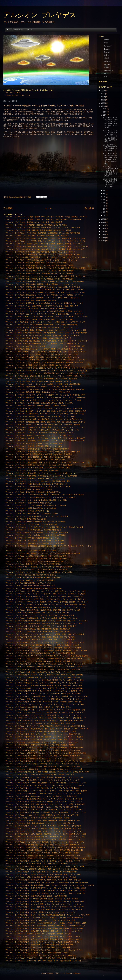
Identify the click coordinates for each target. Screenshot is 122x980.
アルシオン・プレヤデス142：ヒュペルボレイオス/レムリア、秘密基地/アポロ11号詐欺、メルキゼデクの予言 (44, 748)
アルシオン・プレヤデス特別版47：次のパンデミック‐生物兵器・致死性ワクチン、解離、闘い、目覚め (42, 853)
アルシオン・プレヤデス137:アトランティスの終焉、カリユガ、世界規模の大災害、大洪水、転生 (40, 723)
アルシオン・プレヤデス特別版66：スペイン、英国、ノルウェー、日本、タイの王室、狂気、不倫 (40, 920)
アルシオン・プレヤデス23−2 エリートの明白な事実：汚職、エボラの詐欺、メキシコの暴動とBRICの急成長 (45, 495)
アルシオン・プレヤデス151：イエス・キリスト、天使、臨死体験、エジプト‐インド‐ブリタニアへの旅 (42, 815)
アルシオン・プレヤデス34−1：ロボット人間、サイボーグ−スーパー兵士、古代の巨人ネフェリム (40, 433)
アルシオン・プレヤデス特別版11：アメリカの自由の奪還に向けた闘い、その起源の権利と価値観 (40, 653)
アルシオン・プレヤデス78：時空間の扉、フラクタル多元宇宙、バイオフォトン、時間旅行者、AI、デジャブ (44, 303)
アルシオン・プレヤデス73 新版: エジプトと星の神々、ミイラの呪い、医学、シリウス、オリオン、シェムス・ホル (46, 317)
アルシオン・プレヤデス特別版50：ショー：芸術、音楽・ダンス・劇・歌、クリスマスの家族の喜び (41, 872)
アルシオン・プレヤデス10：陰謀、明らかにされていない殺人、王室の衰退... (33, 564)
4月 (105, 206)
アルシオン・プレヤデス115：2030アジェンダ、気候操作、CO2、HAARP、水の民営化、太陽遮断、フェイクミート (47, 602)
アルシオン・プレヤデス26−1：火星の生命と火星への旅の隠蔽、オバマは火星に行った (36, 484)
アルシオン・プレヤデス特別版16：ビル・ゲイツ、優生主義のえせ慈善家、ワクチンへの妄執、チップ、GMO (45, 680)
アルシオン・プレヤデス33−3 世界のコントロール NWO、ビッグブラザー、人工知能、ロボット (40, 435)
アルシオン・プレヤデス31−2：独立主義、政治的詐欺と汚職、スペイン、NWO (34, 446)
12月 (105, 109)
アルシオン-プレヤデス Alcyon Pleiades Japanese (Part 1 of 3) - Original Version (34, 588)
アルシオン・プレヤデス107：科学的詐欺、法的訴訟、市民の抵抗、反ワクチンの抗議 (36, 225)
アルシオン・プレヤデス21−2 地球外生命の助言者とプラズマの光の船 (31, 508)
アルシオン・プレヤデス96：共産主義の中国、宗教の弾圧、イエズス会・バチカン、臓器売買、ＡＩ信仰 (43, 254)
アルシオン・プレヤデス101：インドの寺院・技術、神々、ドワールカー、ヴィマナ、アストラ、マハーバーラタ (45, 241)
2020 (103, 219)
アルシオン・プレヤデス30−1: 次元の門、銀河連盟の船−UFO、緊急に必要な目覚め (35, 460)
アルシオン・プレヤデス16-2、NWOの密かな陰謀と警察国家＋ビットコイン (33, 538)
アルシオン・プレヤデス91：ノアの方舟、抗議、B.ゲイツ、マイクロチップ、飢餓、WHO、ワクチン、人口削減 (45, 268)
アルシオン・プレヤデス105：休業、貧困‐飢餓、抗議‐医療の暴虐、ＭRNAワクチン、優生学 (38, 230)
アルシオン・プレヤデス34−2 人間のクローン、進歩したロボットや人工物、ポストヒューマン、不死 (42, 430)
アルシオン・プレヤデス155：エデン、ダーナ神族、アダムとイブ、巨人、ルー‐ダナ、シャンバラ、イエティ (44, 831)
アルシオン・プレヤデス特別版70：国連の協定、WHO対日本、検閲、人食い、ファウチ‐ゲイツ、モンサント (44, 931)
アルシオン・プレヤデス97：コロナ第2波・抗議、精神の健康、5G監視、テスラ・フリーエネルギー (41, 252)
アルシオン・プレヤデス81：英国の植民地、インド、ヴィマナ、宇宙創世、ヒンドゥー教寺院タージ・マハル (44, 295)
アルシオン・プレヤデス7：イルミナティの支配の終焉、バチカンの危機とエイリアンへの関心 (39, 572)
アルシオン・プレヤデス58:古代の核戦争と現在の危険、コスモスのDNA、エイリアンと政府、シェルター (43, 357)
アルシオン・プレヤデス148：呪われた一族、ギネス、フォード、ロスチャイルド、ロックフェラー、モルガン (45, 785)
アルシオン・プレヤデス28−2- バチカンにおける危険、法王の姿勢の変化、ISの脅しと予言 (38, 468)
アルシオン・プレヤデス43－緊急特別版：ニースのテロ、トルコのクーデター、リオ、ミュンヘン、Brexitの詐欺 (45, 398)
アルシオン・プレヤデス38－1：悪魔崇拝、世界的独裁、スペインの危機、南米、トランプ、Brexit (40, 416)
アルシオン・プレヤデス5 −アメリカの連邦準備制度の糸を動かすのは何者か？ (33, 578)
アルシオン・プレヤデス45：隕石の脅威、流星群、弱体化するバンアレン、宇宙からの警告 (38, 392)
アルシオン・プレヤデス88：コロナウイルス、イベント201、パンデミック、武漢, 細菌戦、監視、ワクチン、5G (45, 276)
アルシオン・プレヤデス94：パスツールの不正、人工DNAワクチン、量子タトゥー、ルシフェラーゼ (41, 260)
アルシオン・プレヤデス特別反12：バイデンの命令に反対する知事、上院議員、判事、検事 (38, 661)
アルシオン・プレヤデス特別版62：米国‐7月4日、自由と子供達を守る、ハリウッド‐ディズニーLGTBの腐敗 (44, 909)
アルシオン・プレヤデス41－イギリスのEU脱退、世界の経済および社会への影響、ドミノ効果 (39, 403)
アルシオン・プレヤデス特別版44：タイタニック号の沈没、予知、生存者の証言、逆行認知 (38, 818)
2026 (103, 91)
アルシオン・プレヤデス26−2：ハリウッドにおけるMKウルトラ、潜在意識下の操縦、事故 (38, 481)
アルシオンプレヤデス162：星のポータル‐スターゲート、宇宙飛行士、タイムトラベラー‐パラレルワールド (44, 855)
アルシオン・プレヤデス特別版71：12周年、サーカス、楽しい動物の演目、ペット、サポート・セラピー (43, 936)
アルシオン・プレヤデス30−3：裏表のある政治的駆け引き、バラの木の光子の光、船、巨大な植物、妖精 (43, 452)
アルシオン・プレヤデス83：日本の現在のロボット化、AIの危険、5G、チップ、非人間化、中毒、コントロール (45, 290)
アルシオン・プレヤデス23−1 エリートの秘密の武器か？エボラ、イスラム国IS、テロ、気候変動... (41, 497)
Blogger (77, 973)
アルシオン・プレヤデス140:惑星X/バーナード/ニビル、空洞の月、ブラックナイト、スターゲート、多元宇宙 (44, 737)
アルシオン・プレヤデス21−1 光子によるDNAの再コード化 (27, 511)
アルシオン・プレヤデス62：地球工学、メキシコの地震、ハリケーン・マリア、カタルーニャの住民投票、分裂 (45, 346)
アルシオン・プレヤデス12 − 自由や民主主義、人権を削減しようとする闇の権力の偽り (36, 559)
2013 (103, 241)
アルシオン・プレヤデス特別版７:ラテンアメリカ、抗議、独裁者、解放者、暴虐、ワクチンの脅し (40, 637)
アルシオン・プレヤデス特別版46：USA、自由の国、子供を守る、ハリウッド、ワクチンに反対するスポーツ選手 (46, 834)
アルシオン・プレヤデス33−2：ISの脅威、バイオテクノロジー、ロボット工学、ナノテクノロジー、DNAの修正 (45, 438)
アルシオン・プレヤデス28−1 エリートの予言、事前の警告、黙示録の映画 (32, 470)
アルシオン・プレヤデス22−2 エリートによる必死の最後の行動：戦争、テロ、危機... (36, 500)
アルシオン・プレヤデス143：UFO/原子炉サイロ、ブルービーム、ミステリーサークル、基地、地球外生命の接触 (46, 753)
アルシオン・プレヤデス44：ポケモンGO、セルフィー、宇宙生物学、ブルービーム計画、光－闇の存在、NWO (45, 395)
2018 (103, 225)
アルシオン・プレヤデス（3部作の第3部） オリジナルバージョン (29, 583)
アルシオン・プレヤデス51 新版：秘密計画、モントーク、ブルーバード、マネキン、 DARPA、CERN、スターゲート (47, 376)
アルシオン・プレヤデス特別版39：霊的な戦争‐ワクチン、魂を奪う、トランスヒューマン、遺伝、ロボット (44, 802)
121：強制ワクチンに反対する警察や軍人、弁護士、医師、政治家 (110, 148)
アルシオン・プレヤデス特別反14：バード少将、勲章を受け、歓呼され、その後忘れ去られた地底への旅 (43, 669)
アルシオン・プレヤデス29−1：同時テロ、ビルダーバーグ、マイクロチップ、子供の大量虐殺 (39, 465)
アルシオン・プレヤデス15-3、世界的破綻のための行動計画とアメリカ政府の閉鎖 (35, 543)
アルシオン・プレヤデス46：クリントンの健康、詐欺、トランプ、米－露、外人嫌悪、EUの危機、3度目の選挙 (45, 389)
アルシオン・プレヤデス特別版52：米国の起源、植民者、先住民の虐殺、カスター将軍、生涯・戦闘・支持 (43, 880)
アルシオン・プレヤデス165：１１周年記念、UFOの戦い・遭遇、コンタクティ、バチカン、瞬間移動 (42, 869)
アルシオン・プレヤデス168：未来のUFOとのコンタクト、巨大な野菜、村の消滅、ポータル (38, 934)
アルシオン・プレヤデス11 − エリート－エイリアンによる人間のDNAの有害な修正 (35, 561)
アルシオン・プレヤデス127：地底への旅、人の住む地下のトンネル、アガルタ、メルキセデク (39, 672)
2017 (103, 228)
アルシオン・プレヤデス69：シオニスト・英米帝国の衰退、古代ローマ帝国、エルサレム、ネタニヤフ (42, 327)
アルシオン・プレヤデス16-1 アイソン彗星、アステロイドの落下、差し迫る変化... (35, 541)
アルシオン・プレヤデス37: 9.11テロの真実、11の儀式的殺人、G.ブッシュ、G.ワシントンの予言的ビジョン (44, 419)
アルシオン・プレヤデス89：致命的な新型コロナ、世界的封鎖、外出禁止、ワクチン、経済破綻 (40, 273)
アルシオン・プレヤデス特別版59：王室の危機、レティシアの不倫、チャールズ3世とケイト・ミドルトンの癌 (45, 901)
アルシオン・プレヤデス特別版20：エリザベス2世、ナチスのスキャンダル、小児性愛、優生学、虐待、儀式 (44, 702)
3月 (105, 209)
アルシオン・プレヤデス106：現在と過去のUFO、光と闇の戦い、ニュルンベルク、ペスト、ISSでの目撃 (43, 227)
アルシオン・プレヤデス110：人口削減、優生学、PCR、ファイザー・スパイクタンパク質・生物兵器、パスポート (46, 217)
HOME (9, 30)
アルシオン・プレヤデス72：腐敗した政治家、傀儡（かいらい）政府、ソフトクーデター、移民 (40, 319)
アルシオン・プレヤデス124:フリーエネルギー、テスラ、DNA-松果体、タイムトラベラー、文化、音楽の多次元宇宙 (47, 656)
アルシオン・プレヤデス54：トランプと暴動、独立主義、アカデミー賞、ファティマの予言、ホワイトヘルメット (46, 368)
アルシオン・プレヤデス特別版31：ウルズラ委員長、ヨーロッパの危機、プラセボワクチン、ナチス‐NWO (43, 766)
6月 (105, 200)
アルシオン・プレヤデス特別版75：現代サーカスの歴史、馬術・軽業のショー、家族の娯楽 (38, 947)
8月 (105, 194)
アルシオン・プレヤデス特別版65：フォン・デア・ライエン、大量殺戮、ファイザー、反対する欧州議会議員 (44, 918)
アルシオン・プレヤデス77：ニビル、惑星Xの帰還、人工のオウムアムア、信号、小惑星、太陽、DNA (42, 306)
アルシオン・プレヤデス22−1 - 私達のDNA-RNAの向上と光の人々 (29, 503)
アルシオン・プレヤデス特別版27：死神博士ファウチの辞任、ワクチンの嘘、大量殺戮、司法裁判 (40, 745)
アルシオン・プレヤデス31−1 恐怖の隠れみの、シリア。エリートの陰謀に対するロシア (37, 449)
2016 (103, 231)
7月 (105, 197)
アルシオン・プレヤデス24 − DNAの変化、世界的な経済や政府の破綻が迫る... (33, 492)
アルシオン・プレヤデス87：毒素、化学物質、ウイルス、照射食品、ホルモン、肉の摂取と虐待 (40, 279)
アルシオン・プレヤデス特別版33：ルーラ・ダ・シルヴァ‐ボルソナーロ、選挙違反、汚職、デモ (40, 775)
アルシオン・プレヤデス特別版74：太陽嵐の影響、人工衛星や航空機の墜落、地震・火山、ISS (39, 945)
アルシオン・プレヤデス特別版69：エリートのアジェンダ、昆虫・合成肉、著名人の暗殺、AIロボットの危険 (44, 928)
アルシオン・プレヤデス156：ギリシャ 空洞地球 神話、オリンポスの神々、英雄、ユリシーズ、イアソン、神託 (45, 837)
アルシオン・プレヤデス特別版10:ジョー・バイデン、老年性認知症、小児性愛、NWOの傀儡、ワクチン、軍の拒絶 (46, 650)
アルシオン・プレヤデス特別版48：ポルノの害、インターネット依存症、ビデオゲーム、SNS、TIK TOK (43, 861)
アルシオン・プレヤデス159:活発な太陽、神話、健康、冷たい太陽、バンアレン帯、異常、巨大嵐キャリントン (45, 845)
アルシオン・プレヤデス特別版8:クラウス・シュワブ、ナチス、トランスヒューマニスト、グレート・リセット (45, 642)
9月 (105, 190)
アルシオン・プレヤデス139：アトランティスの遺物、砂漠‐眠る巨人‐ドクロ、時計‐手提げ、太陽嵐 (41, 731)
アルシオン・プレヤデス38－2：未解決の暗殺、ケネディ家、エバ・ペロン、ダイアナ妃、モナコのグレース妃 (45, 414)
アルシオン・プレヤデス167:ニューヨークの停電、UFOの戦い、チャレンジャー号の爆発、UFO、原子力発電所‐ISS (47, 882)
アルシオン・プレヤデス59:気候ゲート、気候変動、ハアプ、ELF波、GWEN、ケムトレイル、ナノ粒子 (42, 354)
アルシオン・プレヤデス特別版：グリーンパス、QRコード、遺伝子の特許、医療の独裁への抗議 (40, 615)
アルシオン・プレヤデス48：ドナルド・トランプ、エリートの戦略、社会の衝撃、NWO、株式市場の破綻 (43, 384)
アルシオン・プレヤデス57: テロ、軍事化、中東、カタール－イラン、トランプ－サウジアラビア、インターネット (46, 360)
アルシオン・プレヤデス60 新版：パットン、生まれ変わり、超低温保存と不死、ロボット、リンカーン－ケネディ (46, 352)
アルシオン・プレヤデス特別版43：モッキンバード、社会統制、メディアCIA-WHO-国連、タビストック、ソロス (46, 812)
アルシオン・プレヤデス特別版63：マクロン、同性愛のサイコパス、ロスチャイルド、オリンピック (41, 912)
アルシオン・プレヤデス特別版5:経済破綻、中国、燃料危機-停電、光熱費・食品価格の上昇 (38, 629)
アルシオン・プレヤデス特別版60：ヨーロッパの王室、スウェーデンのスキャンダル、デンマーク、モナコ (43, 904)
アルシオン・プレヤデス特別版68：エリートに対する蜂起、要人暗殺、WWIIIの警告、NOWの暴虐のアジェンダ (45, 926)
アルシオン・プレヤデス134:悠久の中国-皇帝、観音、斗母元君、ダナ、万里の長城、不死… (38, 707)
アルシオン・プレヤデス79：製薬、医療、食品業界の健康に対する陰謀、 (32, 300)
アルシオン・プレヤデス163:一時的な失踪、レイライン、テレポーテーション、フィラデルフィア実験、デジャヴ (46, 858)
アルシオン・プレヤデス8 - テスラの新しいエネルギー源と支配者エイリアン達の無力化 (37, 569)
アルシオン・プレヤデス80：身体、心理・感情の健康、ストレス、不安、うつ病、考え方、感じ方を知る (43, 298)
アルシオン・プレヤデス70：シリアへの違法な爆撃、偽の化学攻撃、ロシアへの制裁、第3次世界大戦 (42, 325)
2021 (103, 106)
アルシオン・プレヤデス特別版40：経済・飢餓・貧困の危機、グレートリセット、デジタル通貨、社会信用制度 (45, 804)
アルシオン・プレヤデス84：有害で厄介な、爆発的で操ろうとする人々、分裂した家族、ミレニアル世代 (43, 287)
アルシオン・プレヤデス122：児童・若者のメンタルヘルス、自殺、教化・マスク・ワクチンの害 (40, 640)
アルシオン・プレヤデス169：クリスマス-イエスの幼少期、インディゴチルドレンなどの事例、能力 (41, 955)
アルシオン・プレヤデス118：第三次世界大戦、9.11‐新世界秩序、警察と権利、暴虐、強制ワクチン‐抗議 (43, 610)
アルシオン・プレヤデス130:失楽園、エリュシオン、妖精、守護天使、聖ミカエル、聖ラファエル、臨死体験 (44, 688)
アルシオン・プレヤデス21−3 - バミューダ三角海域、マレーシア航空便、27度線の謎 (36, 505)
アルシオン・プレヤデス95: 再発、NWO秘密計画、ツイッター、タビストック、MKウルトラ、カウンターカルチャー (47, 257)
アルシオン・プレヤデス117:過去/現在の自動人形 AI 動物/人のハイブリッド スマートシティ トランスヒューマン (45, 607)
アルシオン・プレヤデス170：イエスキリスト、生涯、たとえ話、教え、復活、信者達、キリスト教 (41, 958)
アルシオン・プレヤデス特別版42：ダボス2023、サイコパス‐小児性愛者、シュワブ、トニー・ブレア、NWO (44, 810)
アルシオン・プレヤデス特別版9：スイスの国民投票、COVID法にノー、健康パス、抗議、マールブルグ (42, 645)
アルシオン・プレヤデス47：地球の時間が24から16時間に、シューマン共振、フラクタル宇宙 (39, 387)
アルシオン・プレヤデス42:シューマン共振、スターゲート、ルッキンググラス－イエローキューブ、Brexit (43, 400)
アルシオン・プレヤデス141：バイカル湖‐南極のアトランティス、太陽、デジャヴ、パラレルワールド (42, 742)
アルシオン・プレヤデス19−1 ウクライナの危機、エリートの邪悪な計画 (31, 524)
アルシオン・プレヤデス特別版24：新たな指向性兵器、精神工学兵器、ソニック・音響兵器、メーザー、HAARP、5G (47, 729)
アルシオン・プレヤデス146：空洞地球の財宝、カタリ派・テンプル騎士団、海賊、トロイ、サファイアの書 (44, 769)
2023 (103, 100)
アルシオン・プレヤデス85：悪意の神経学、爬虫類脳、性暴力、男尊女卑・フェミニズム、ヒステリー (42, 284)
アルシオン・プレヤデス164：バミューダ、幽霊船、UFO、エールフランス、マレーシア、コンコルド (42, 864)
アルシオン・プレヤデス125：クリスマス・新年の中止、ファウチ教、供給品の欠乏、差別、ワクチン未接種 (44, 659)
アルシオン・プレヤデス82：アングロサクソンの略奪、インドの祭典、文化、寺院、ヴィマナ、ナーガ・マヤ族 (45, 292)
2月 (105, 212)
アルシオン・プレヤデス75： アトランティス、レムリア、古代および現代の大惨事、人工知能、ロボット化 (44, 311)
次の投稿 (8, 208)
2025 (103, 94)
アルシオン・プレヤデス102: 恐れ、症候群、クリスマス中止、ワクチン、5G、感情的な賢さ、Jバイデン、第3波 (45, 238)
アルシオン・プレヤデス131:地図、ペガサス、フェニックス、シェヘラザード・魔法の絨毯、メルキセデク (43, 694)
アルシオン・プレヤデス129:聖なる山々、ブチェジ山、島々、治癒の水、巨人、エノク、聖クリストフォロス (44, 683)
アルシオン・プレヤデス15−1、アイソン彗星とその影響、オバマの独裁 (31, 551)
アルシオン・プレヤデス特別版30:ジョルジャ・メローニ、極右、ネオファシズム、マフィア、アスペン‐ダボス (45, 761)
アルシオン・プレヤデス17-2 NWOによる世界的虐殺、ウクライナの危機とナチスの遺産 (37, 532)
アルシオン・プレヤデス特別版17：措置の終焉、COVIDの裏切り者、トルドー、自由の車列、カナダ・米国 (44, 686)
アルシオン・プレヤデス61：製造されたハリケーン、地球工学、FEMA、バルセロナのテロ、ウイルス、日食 (44, 349)
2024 (103, 97)
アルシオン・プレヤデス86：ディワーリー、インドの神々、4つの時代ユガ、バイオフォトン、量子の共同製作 (45, 281)
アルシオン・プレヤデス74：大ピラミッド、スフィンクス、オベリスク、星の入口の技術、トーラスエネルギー (45, 314)
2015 (103, 235)
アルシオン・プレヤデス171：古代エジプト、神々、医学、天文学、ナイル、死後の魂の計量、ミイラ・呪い (44, 961)
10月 (105, 115)
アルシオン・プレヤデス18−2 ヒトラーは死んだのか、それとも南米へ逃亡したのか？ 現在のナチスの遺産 (44, 527)
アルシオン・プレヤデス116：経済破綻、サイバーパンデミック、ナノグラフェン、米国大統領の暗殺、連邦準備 (45, 605)
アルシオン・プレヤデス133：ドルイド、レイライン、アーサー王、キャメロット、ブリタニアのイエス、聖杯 (45, 704)
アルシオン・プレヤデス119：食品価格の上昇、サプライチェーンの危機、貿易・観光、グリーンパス (42, 618)
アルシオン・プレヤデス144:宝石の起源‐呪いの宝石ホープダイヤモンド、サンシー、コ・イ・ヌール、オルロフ (45, 758)
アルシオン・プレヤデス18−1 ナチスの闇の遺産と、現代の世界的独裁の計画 (33, 530)
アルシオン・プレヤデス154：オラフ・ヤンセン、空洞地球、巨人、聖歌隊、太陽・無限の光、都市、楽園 (43, 828)
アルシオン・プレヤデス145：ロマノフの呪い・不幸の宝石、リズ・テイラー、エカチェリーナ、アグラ (42, 764)
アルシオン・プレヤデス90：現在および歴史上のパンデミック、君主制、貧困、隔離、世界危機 (40, 271)
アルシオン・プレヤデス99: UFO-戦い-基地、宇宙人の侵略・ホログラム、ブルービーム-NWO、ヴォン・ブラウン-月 (47, 246)
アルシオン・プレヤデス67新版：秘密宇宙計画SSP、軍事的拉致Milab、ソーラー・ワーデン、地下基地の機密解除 (46, 333)
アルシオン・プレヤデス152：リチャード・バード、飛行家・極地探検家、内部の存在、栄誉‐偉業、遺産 (43, 820)
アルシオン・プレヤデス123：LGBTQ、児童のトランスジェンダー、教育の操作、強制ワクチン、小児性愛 (43, 648)
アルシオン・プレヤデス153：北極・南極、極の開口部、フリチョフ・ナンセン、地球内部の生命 (40, 823)
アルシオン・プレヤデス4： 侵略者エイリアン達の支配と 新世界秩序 (30, 580)
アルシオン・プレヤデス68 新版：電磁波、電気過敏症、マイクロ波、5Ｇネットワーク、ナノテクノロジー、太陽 (46, 330)
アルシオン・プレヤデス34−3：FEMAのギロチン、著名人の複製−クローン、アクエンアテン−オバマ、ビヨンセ (45, 427)
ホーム (49, 208)
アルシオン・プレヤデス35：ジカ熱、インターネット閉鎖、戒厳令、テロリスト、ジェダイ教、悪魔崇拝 (43, 425)
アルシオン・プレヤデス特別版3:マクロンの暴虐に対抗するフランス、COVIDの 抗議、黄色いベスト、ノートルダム (47, 621)
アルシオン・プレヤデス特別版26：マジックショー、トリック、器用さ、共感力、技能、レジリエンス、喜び (44, 739)
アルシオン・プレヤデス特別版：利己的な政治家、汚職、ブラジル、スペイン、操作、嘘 (37, 613)
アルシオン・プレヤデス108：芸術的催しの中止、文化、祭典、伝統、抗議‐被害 (34, 222)
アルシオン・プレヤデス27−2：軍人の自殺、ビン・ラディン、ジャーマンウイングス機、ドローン (40, 473)
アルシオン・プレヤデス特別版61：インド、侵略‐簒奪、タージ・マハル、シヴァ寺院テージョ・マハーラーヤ (45, 907)
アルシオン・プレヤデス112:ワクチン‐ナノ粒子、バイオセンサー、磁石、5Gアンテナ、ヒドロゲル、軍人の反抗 (45, 594)
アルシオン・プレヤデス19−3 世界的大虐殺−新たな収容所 (26, 519)
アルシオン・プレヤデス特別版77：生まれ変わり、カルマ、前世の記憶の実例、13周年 (36, 953)
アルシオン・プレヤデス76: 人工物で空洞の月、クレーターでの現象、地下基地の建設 (36, 308)
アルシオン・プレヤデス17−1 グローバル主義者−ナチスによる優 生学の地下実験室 (36, 535)
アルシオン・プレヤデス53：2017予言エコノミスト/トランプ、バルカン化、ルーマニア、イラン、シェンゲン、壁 (46, 371)
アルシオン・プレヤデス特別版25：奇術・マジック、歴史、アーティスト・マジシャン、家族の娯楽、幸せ (43, 734)
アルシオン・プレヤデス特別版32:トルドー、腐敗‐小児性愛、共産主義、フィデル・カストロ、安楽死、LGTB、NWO (47, 772)
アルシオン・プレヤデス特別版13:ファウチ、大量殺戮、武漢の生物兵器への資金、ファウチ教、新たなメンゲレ (45, 664)
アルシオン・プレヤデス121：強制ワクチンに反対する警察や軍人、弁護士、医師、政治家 (38, 632)
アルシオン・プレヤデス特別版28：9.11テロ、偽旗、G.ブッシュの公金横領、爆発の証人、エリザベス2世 (43, 750)
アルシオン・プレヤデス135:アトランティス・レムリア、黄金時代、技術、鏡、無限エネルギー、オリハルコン (45, 712)
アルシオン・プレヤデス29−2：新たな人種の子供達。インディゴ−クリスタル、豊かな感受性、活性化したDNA (45, 462)
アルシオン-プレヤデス (40, 15)
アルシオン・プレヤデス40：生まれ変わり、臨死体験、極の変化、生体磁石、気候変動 (36, 406)
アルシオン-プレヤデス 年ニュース (18, 95)
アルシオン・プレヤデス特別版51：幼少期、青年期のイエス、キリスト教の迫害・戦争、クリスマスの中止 (43, 874)
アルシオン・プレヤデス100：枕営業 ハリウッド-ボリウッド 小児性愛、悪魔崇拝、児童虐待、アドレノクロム (45, 244)
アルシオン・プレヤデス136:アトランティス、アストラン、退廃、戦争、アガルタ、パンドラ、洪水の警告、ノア (46, 718)
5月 (105, 203)
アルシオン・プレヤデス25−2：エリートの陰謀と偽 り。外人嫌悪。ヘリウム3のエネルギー (38, 487)
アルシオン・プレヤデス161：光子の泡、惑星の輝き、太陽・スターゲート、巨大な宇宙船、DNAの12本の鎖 (44, 850)
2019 (103, 222)
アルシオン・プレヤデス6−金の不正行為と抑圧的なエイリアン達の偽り (31, 575)
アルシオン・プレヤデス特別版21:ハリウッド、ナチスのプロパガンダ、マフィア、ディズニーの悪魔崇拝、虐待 (45, 710)
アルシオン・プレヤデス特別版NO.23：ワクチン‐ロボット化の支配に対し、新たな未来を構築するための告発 (44, 721)
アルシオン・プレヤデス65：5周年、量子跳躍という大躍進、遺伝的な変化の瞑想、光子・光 (38, 338)
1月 (105, 215)
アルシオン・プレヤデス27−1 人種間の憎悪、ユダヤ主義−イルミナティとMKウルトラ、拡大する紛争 (42, 476)
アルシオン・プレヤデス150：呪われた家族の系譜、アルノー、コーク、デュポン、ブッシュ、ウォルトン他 (44, 799)
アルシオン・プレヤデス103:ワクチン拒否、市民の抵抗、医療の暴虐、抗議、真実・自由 (37, 236)
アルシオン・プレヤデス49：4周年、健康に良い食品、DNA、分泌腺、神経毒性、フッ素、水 (38, 381)
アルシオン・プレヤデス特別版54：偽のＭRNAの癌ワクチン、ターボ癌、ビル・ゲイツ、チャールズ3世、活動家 (46, 888)
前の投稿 (89, 208)
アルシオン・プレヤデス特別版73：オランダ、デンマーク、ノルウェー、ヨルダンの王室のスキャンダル (43, 942)
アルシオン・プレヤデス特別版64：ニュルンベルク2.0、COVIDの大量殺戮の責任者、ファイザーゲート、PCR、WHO (48, 915)
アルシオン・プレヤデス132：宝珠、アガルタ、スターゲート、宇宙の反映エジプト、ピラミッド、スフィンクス (45, 699)
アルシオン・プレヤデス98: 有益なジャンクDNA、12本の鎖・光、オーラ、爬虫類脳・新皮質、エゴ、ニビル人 (45, 249)
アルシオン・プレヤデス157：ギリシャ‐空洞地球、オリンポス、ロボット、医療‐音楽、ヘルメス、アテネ (43, 839)
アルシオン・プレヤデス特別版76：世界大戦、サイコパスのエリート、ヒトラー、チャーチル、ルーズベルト (44, 950)
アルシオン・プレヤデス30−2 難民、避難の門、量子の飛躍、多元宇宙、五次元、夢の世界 (38, 457)
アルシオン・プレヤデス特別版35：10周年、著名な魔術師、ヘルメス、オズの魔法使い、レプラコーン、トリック (46, 783)
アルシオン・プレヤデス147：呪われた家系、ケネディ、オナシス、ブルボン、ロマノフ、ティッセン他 (42, 780)
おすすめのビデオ (19, 30)
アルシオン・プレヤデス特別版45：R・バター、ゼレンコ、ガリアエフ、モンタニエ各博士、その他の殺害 (43, 826)
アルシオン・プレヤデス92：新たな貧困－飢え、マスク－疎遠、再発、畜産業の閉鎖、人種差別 (40, 265)
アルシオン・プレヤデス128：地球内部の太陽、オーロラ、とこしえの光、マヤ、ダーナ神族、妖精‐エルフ (43, 677)
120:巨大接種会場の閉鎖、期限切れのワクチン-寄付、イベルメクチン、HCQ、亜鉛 (110, 183)
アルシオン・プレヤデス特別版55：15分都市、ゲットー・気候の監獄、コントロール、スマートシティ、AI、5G (45, 891)
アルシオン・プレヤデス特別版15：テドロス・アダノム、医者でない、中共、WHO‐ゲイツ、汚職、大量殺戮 (44, 675)
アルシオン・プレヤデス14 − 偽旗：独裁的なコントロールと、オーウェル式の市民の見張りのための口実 (43, 553)
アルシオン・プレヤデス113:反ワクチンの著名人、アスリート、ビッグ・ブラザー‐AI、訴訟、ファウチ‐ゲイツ (45, 596)
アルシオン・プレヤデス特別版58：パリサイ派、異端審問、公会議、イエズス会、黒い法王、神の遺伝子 (43, 899)
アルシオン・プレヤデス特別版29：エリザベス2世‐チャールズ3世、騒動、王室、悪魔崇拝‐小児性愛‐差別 (43, 756)
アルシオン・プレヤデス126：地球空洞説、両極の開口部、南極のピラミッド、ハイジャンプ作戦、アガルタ (44, 667)
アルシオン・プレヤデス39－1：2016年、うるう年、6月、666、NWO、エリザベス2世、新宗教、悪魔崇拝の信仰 (46, 411)
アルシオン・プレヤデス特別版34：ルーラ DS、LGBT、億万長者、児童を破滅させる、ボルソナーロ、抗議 (44, 777)
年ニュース (30, 30)
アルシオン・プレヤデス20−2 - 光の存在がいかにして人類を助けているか (32, 514)
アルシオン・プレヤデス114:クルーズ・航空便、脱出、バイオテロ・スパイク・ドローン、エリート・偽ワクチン (46, 599)
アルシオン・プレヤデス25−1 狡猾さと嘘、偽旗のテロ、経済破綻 (29, 489)
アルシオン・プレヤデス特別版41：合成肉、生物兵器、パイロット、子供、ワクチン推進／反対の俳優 (42, 807)
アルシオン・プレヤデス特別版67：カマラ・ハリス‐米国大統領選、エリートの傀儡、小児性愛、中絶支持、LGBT (46, 923)
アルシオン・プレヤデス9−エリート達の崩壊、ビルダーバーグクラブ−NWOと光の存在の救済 (39, 567)
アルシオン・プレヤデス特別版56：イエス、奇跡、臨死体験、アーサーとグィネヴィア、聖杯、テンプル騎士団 (45, 893)
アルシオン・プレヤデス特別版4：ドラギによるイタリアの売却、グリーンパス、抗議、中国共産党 (41, 626)
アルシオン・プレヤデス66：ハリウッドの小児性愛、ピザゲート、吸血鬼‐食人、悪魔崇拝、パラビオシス (43, 335)
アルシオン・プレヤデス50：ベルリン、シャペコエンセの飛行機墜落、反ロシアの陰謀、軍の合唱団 (41, 379)
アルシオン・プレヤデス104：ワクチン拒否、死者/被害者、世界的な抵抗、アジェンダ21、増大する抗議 (43, 233)
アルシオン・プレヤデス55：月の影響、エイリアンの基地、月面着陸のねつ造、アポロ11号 (38, 365)
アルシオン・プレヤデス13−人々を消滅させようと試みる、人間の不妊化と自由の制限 (36, 556)
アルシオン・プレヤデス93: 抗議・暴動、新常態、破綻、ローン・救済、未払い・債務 (36, 263)
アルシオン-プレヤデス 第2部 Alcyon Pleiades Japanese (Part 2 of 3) (30, 586)
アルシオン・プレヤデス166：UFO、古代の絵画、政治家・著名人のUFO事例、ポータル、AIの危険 (41, 877)
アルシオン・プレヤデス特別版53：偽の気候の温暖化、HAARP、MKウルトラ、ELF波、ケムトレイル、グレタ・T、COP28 (50, 885)
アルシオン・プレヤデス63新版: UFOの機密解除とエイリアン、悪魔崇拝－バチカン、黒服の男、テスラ (42, 344)
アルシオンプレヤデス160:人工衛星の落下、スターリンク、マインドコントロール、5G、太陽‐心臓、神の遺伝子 (45, 847)
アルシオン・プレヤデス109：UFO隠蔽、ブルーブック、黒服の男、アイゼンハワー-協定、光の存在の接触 (43, 219)
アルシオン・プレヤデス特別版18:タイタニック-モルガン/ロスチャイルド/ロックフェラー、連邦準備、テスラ (44, 691)
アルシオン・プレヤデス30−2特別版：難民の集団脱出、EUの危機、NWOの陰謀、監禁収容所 (39, 454)
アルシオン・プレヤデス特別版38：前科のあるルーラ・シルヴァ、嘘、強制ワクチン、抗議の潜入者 (41, 796)
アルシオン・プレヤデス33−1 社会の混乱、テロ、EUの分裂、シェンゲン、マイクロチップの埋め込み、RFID (45, 441)
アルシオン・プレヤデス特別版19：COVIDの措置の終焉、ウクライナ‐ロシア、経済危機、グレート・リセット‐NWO (47, 696)
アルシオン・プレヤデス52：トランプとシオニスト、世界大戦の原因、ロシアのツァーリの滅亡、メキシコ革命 (45, 373)
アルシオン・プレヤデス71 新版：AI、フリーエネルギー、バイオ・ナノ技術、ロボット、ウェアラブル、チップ (45, 322)
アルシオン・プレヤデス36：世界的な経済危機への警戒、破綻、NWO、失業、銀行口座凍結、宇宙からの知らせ (45, 422)
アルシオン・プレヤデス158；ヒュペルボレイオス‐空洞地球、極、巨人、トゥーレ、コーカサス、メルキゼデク (45, 842)
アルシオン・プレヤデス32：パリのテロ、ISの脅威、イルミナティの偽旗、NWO (34, 443)
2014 (103, 238)
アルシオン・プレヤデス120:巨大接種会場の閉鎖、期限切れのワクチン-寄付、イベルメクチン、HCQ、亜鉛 (44, 623)
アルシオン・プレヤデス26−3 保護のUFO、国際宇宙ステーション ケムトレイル (35, 479)
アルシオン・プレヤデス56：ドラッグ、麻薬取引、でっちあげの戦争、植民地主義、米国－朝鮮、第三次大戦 (44, 362)
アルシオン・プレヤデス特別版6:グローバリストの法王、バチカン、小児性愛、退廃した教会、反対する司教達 (45, 634)
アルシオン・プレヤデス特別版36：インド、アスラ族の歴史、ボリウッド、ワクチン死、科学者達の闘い (43, 788)
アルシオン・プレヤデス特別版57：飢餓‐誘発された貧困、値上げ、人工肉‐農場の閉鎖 (36, 896)
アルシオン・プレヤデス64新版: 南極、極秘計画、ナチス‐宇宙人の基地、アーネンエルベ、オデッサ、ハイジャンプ (47, 341)
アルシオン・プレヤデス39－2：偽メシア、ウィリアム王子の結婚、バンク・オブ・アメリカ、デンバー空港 (44, 408)
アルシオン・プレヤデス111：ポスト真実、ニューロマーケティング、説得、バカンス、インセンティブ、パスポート (47, 591)
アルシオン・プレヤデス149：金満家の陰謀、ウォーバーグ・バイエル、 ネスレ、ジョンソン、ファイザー (43, 793)
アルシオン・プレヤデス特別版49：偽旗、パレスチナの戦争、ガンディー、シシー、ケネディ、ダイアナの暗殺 (45, 866)
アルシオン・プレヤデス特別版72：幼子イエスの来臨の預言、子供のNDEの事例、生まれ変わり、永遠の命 (44, 939)
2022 (103, 103)
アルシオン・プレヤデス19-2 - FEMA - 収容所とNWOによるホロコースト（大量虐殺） (36, 522)
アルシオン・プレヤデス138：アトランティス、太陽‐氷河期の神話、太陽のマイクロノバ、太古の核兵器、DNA (45, 726)
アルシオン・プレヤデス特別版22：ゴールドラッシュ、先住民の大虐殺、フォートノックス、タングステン (43, 715)
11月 (105, 112)
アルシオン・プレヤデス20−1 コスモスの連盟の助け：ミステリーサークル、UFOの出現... (37, 516)
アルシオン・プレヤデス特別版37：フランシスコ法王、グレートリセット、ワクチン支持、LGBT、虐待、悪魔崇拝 (46, 791)
